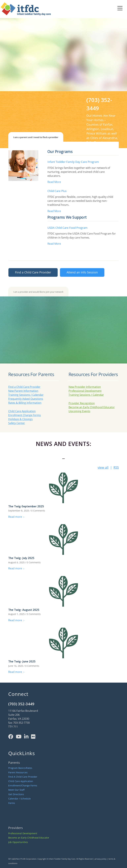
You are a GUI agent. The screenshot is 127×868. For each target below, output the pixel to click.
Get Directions (16, 794)
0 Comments (38, 511)
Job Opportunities (18, 842)
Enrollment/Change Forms (23, 785)
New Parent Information (23, 391)
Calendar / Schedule (19, 799)
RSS (116, 467)
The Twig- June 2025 (22, 661)
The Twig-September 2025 (26, 506)
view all (103, 467)
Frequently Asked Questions (26, 399)
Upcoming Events (79, 411)
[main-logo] (25, 10)
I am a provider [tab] (38, 292)
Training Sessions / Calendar (26, 395)
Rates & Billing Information (25, 403)
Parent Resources (18, 772)
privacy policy (101, 859)
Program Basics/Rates (20, 768)
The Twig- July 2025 (21, 558)
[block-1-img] (23, 166)
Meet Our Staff (16, 790)
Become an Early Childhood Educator (92, 407)
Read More (54, 182)
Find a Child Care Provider (24, 387)
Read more (16, 517)
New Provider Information (85, 387)
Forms (12, 803)
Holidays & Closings (20, 419)
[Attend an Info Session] (82, 273)
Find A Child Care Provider (23, 777)
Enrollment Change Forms (25, 415)
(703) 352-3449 (21, 704)
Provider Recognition (82, 403)
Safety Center (17, 423)
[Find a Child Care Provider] (33, 273)
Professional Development (85, 391)
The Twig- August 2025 (24, 610)
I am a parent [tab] (36, 137)
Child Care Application (22, 411)
